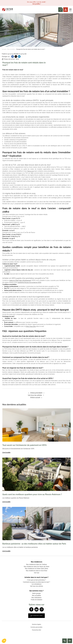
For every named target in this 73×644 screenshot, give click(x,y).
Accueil (4, 49)
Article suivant (36, 398)
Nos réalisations (36, 598)
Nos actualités (11, 49)
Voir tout (37, 573)
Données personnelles (36, 627)
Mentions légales (37, 624)
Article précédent (35, 393)
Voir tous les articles (35, 395)
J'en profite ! (36, 4)
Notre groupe (36, 593)
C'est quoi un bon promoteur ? (36, 580)
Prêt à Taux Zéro (31, 326)
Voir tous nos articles (36, 586)
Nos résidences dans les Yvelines (37, 564)
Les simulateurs (37, 584)
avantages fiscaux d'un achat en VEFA (29, 282)
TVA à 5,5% (30, 171)
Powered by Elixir (37, 630)
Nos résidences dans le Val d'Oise (37, 571)
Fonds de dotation (37, 600)
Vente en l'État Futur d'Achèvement (20, 280)
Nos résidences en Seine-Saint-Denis (36, 569)
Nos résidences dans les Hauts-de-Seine (37, 567)
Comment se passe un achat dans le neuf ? (36, 582)
